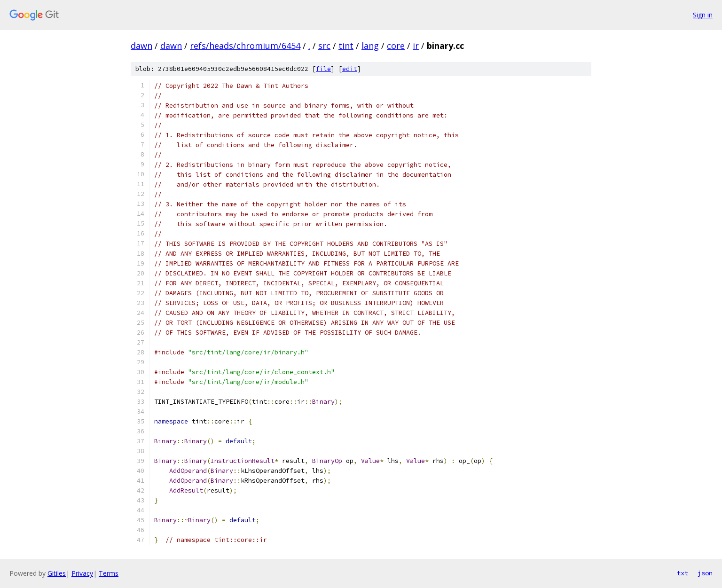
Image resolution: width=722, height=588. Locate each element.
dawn (141, 46)
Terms (109, 573)
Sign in (703, 15)
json (705, 573)
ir (416, 46)
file (323, 69)
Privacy (82, 573)
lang (370, 46)
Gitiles (57, 573)
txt (683, 573)
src (324, 46)
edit (350, 69)
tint (346, 46)
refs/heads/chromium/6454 (245, 46)
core (396, 46)
